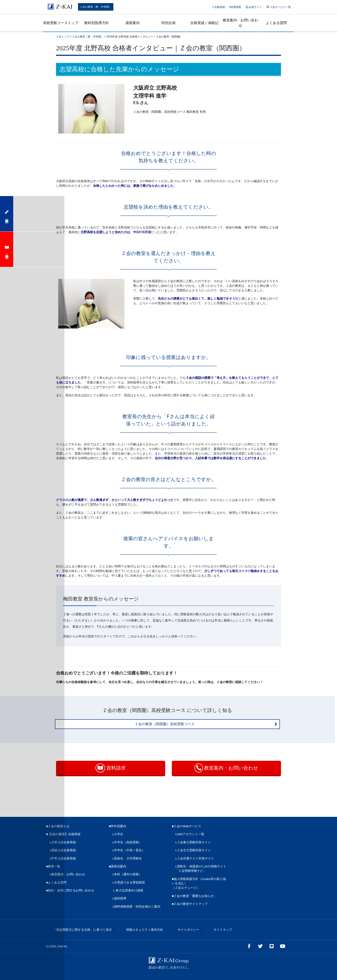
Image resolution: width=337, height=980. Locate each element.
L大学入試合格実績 (63, 842)
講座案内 (133, 23)
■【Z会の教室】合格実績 (63, 834)
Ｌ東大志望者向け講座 (128, 890)
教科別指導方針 (97, 23)
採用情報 (235, 7)
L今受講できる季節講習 (129, 882)
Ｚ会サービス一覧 (279, 7)
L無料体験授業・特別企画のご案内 (136, 906)
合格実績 (219, 7)
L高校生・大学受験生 (127, 858)
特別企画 (168, 23)
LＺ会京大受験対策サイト (193, 850)
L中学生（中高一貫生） (129, 850)
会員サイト (254, 7)
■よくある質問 (56, 882)
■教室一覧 (53, 866)
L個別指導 (119, 898)
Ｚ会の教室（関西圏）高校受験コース (206, 724)
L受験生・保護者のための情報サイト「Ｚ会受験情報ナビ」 (201, 869)
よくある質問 (276, 23)
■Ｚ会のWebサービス (186, 826)
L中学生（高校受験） (127, 842)
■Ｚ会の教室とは (58, 826)
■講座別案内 (118, 866)
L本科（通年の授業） (127, 874)
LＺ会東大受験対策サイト (193, 842)
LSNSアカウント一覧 (190, 834)
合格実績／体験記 (204, 23)
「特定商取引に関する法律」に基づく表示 (82, 930)
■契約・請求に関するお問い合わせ (70, 890)
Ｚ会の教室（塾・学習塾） (96, 7)
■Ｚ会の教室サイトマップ (190, 904)
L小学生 (118, 834)
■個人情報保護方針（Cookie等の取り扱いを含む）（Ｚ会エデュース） (199, 883)
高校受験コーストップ (61, 23)
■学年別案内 (118, 826)
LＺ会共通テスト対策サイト (195, 858)
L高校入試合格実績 (63, 850)
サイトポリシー (188, 930)
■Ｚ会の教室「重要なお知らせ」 (194, 896)
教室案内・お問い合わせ (240, 23)
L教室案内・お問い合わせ (67, 874)
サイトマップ (223, 930)
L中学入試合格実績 (63, 858)
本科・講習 (7, 249)
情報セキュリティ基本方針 (145, 930)
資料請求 (111, 768)
